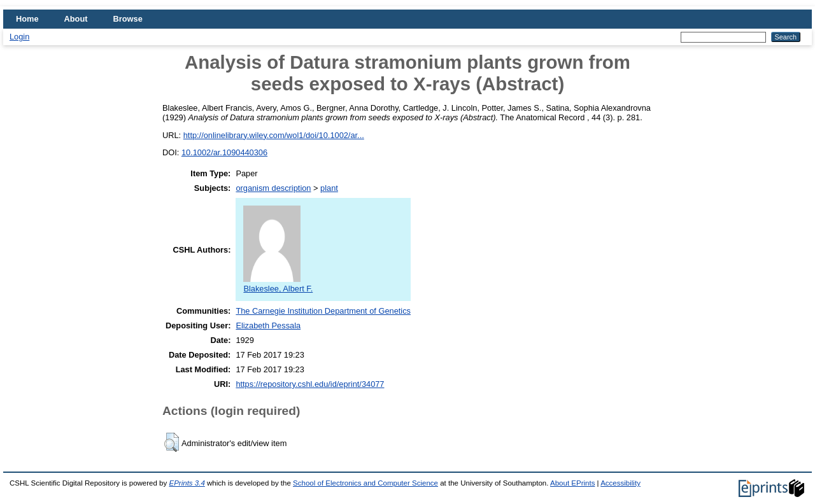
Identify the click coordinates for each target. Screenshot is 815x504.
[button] (172, 442)
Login (19, 37)
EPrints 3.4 (187, 483)
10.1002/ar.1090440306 (224, 152)
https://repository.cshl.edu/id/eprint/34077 (310, 384)
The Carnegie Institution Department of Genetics (323, 311)
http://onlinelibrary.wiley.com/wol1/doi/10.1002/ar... (274, 135)
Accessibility (620, 483)
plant (329, 188)
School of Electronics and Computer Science (365, 483)
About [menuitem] (76, 19)
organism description (273, 188)
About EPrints (572, 483)
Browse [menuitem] (128, 19)
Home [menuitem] (27, 19)
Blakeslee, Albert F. (278, 284)
